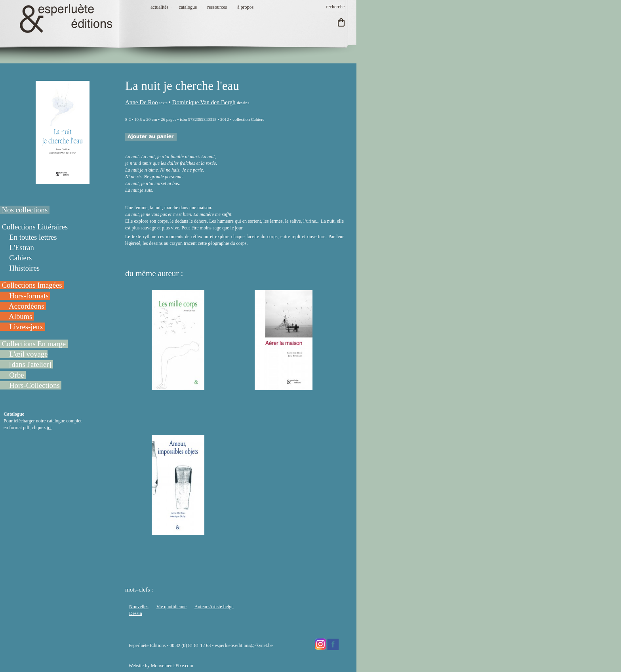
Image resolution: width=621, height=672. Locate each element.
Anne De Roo (142, 102)
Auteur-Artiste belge (214, 607)
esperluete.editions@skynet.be (244, 645)
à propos (245, 7)
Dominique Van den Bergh (204, 102)
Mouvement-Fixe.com (172, 666)
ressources (217, 7)
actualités (159, 7)
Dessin (136, 613)
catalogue (188, 7)
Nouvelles (139, 607)
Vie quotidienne (171, 607)
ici (49, 428)
